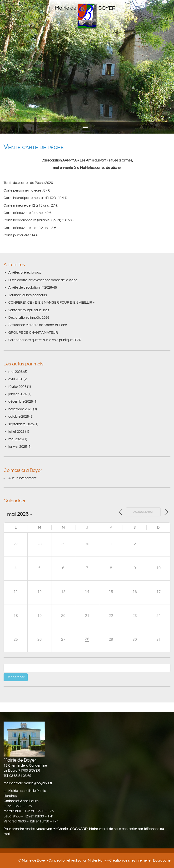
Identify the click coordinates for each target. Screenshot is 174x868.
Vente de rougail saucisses (29, 310)
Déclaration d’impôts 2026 (29, 318)
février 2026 (17, 387)
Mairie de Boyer (34, 860)
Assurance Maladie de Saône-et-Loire (38, 325)
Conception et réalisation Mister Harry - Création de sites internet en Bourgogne (109, 860)
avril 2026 (16, 379)
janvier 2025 (18, 447)
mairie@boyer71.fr (38, 783)
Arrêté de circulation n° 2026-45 (33, 288)
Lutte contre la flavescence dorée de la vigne (43, 280)
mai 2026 (15, 372)
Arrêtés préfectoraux (25, 273)
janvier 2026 (18, 394)
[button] (3, 67)
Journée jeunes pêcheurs (28, 295)
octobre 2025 (19, 417)
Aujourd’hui (143, 512)
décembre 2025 (21, 402)
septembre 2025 (21, 424)
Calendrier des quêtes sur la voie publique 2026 (45, 340)
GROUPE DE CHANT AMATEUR (33, 333)
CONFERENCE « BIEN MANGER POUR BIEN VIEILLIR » (51, 303)
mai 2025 (15, 439)
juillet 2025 (16, 432)
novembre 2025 (20, 409)
